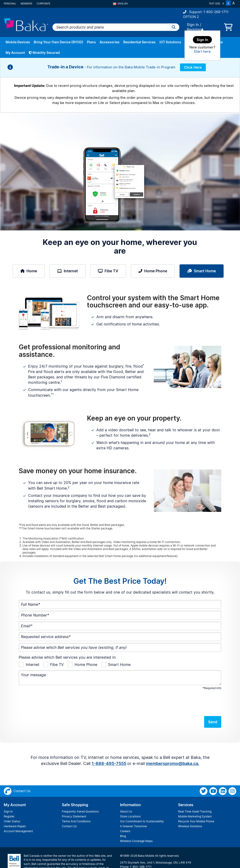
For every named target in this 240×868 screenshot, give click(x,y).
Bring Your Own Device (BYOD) (58, 42)
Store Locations (130, 798)
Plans (91, 42)
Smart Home (202, 271)
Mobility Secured (44, 53)
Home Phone (153, 271)
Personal (10, 4)
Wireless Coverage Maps (136, 823)
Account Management (18, 813)
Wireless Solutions (190, 808)
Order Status (12, 803)
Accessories (110, 42)
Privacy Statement (74, 798)
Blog (123, 818)
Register (194, 30)
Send (213, 704)
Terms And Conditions (76, 803)
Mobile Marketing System (195, 798)
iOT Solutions (170, 42)
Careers (125, 813)
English (120, 4)
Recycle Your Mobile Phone (196, 803)
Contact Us (69, 808)
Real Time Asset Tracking (195, 793)
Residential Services (139, 42)
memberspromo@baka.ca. (173, 745)
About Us (126, 793)
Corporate (43, 4)
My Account (15, 53)
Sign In (193, 25)
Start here (202, 51)
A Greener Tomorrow (133, 808)
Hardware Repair (15, 808)
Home (29, 271)
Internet (67, 271)
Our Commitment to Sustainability (142, 803)
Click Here (193, 67)
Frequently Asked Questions (80, 793)
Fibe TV (108, 271)
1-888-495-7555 (109, 745)
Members (26, 4)
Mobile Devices (18, 42)
